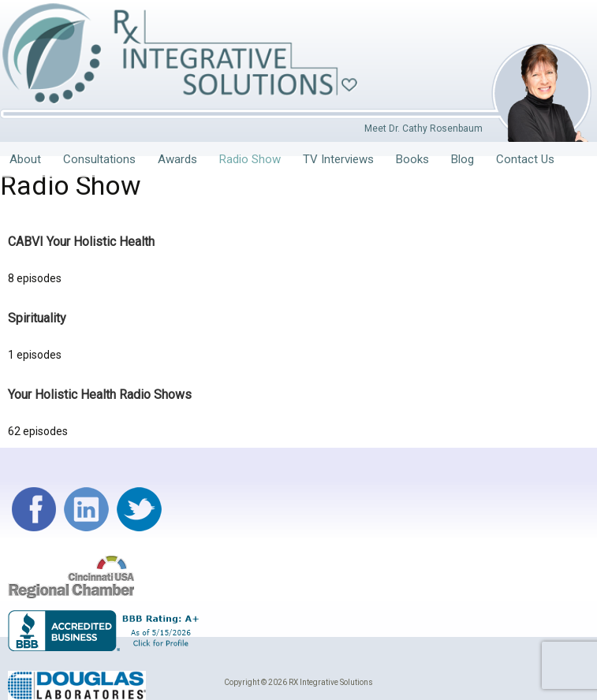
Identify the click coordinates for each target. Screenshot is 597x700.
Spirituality (37, 318)
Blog (463, 159)
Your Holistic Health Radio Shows (100, 395)
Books (412, 159)
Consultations (99, 159)
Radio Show (250, 159)
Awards (177, 159)
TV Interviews (338, 159)
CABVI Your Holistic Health (81, 242)
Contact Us (525, 159)
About (25, 159)
